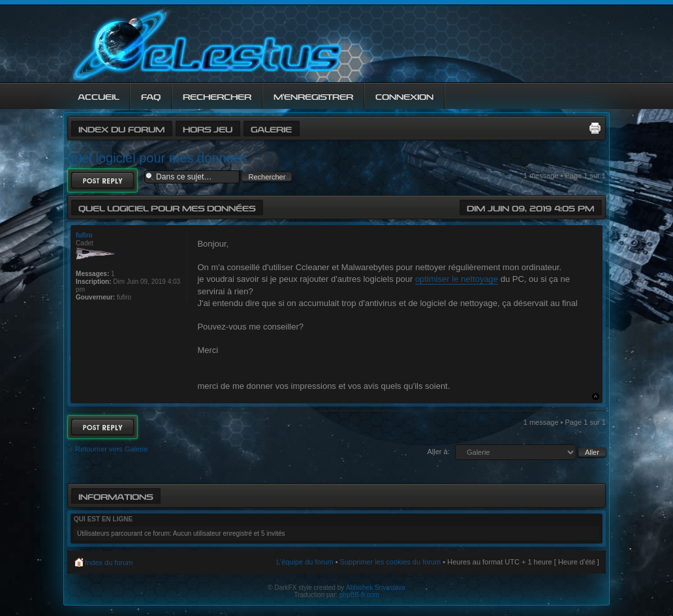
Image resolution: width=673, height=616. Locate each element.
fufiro (84, 235)
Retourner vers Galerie (111, 449)
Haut (596, 396)
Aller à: (439, 452)
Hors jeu (208, 128)
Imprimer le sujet (595, 128)
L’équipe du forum (305, 562)
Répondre (102, 180)
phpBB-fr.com (359, 595)
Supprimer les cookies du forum (391, 562)
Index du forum (121, 128)
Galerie (271, 128)
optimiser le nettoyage (457, 279)
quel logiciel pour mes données (157, 158)
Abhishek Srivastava (376, 588)
